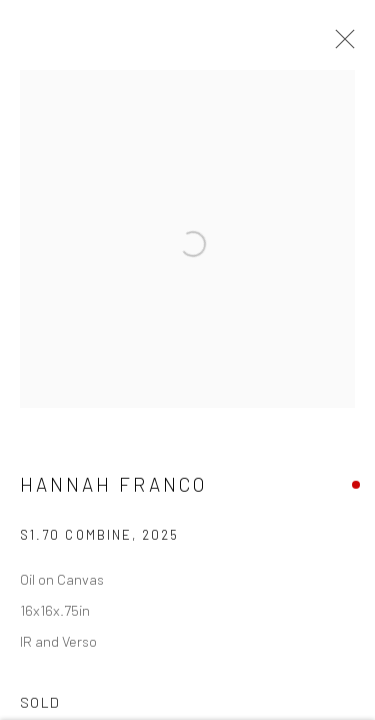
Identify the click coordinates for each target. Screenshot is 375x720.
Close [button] (340, 45)
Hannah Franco (114, 490)
